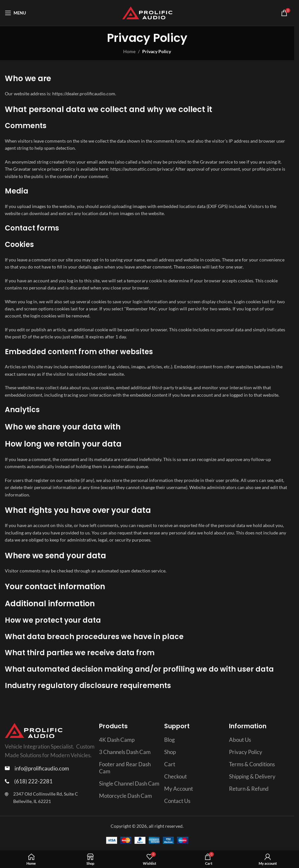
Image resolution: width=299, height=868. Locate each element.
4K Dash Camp (117, 740)
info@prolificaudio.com (42, 768)
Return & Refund (249, 789)
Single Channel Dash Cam (129, 783)
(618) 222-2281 (33, 781)
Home (129, 51)
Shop (170, 752)
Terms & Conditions (252, 764)
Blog (169, 740)
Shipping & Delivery (252, 776)
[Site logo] (147, 12)
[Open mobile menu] (15, 13)
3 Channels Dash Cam (125, 752)
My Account (179, 789)
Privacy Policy (246, 752)
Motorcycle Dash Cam (125, 796)
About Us (240, 740)
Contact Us (177, 801)
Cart (170, 764)
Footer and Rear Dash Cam (125, 768)
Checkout (175, 776)
